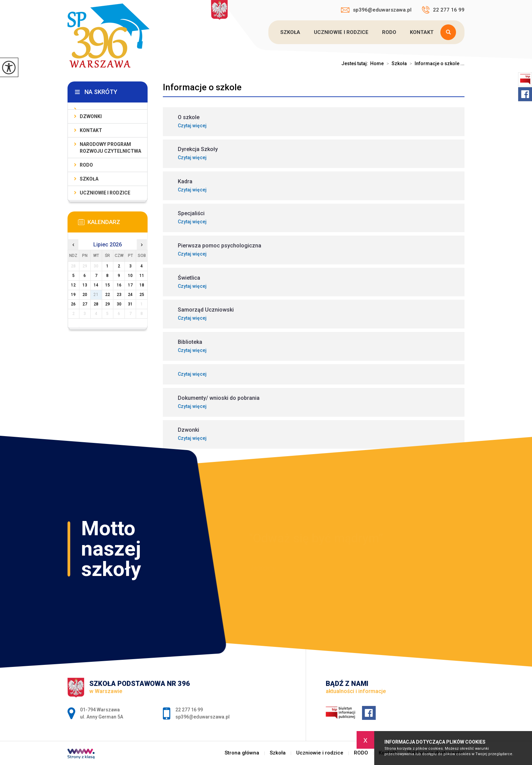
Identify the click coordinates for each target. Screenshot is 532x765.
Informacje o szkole (202, 87)
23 (119, 295)
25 (142, 295)
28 (96, 304)
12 (73, 285)
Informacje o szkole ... (436, 63)
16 (119, 285)
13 (85, 285)
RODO (389, 32)
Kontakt (422, 32)
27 (85, 304)
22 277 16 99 (443, 10)
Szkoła (290, 32)
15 (108, 285)
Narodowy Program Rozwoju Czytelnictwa (110, 148)
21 (96, 295)
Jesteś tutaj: (356, 63)
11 (142, 276)
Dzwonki (91, 116)
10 (130, 276)
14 (96, 285)
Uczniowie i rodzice (341, 32)
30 (119, 304)
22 (108, 295)
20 (85, 295)
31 (130, 304)
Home (377, 63)
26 (73, 304)
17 (130, 285)
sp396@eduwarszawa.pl (376, 10)
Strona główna (242, 753)
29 (108, 304)
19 (73, 295)
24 (130, 295)
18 (142, 285)
